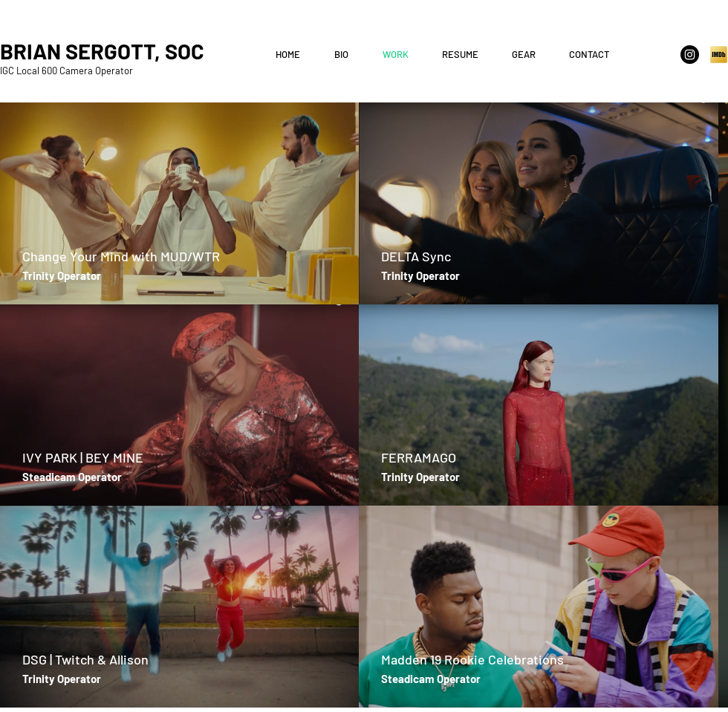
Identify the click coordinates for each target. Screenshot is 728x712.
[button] (466, 55)
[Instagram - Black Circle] (690, 55)
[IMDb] (719, 55)
